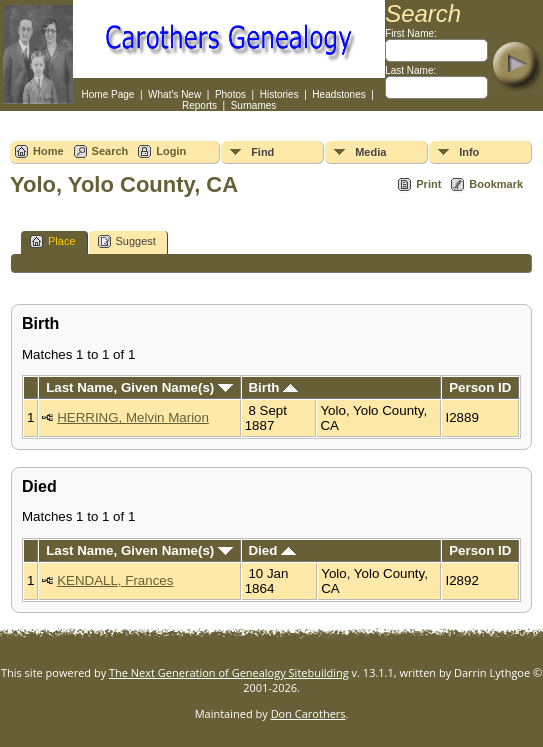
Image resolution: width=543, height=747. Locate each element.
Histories (279, 94)
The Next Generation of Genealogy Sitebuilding (229, 672)
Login (171, 151)
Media (370, 152)
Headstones (338, 94)
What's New (174, 94)
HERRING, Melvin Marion (133, 417)
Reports (199, 105)
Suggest (127, 241)
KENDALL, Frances (115, 580)
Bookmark (496, 184)
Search (110, 151)
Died (272, 550)
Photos (230, 94)
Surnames (254, 105)
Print (428, 184)
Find (262, 152)
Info (469, 152)
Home (48, 151)
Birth (273, 387)
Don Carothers (308, 713)
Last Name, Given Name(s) (139, 387)
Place (53, 241)
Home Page (108, 94)
